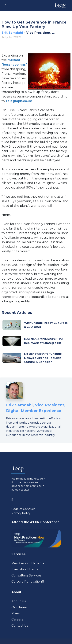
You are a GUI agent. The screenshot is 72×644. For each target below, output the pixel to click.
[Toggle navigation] (5, 6)
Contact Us (20, 626)
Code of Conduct (23, 509)
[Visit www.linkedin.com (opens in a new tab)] (14, 499)
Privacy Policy (21, 513)
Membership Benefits (28, 563)
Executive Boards (25, 569)
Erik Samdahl (12, 33)
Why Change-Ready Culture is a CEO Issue (46, 325)
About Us (19, 601)
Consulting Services (26, 575)
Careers (17, 619)
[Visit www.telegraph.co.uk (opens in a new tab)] (19, 101)
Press (15, 613)
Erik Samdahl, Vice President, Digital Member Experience (36, 408)
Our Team (19, 607)
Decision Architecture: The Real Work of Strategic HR (44, 341)
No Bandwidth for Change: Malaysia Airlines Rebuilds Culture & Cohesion (43, 358)
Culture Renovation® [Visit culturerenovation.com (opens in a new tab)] (28, 581)
